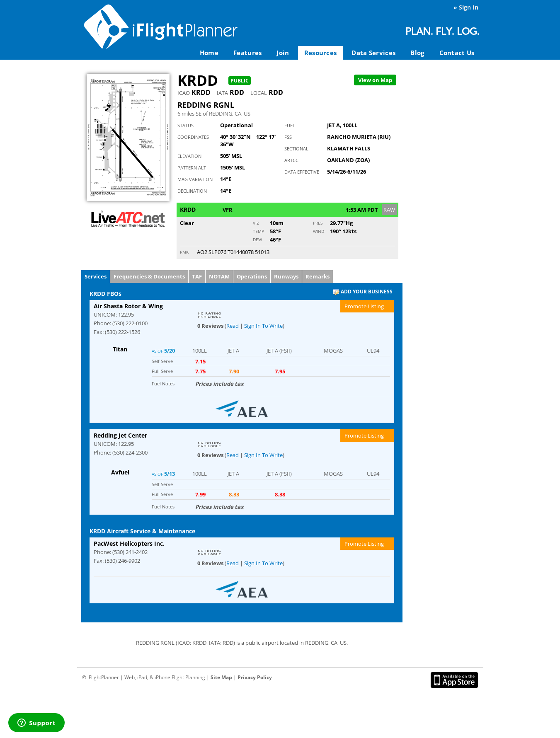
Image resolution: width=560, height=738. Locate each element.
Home (209, 53)
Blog (417, 53)
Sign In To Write (263, 326)
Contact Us (457, 53)
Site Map (221, 677)
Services (96, 276)
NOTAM (219, 276)
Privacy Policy (255, 677)
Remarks (318, 276)
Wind (319, 231)
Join (283, 53)
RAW (389, 210)
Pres (318, 223)
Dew (257, 240)
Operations (252, 276)
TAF (197, 276)
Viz (256, 223)
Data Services (373, 53)
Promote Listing (364, 306)
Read (233, 326)
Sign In (469, 7)
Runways (286, 276)
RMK (184, 252)
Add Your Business (363, 292)
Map (375, 80)
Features (247, 53)
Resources (321, 53)
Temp (258, 231)
